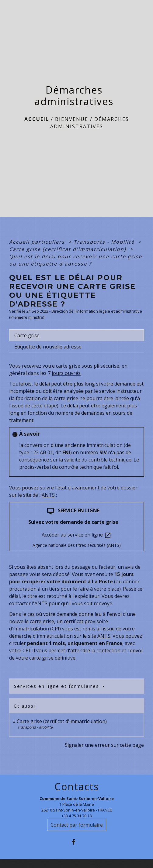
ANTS (48, 495)
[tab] (76, 335)
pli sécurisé (106, 366)
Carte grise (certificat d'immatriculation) (69, 249)
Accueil (37, 119)
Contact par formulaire (77, 825)
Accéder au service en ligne (76, 535)
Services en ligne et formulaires (57, 686)
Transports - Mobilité (105, 242)
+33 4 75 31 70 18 (76, 816)
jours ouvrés (66, 373)
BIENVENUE (72, 119)
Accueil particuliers (38, 242)
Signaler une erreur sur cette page (104, 745)
